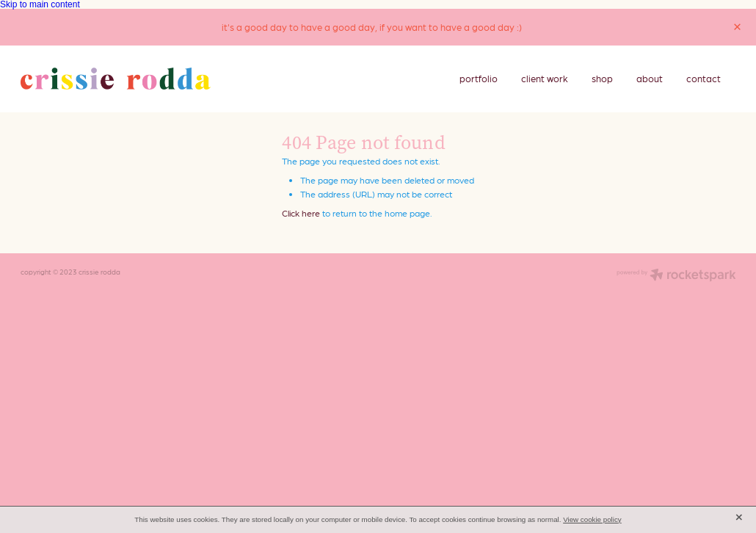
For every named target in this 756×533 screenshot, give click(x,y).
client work (545, 78)
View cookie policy (592, 519)
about (650, 78)
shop (602, 78)
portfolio (479, 78)
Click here (301, 213)
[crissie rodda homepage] (164, 79)
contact (704, 78)
